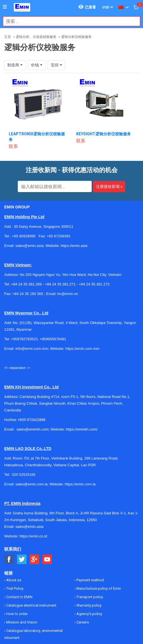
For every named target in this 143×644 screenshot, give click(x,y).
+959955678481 (53, 339)
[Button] (5, 7)
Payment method (90, 580)
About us (13, 580)
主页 (8, 37)
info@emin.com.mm (32, 349)
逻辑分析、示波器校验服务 (36, 37)
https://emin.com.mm (82, 349)
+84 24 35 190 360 (28, 294)
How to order (16, 614)
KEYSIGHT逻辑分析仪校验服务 (104, 134)
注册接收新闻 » (109, 186)
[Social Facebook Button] (9, 559)
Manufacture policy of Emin (98, 588)
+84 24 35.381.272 (94, 284)
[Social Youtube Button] (47, 559)
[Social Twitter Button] (22, 559)
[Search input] (69, 21)
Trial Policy (14, 588)
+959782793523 (24, 339)
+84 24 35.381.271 (60, 284)
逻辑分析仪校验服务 (76, 37)
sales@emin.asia (29, 527)
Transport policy (89, 597)
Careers (82, 622)
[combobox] (69, 21)
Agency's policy (89, 614)
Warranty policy (89, 605)
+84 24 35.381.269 (26, 284)
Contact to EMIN (19, 597)
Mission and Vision (21, 622)
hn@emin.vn (68, 294)
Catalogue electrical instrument (31, 605)
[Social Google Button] (35, 559)
